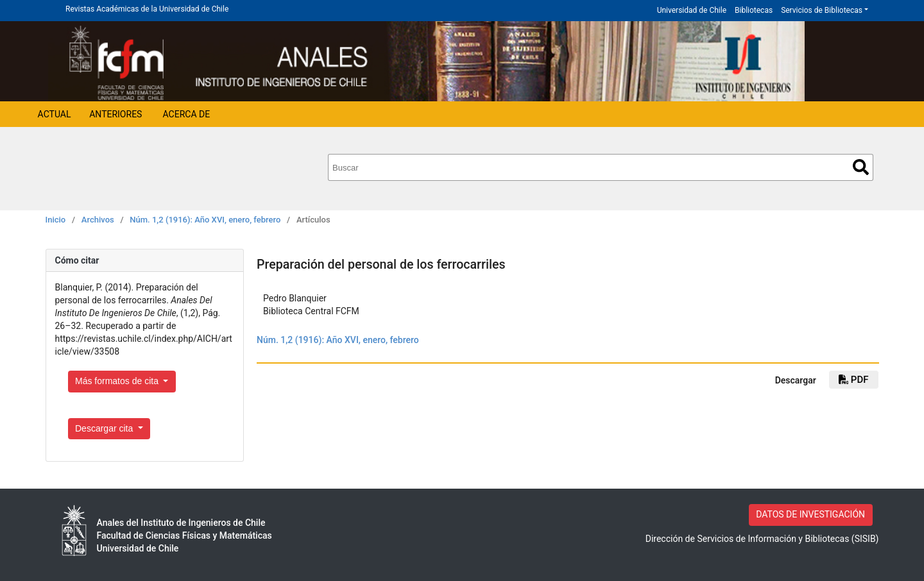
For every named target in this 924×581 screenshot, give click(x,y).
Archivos (98, 220)
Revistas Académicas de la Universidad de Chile (147, 9)
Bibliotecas (754, 10)
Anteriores (116, 114)
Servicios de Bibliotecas (822, 10)
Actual (55, 114)
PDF (853, 380)
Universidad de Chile (692, 10)
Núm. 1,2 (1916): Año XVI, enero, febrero (205, 220)
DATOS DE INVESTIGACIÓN (810, 514)
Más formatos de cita (118, 381)
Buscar (861, 167)
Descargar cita (105, 428)
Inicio (56, 220)
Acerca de (187, 114)
